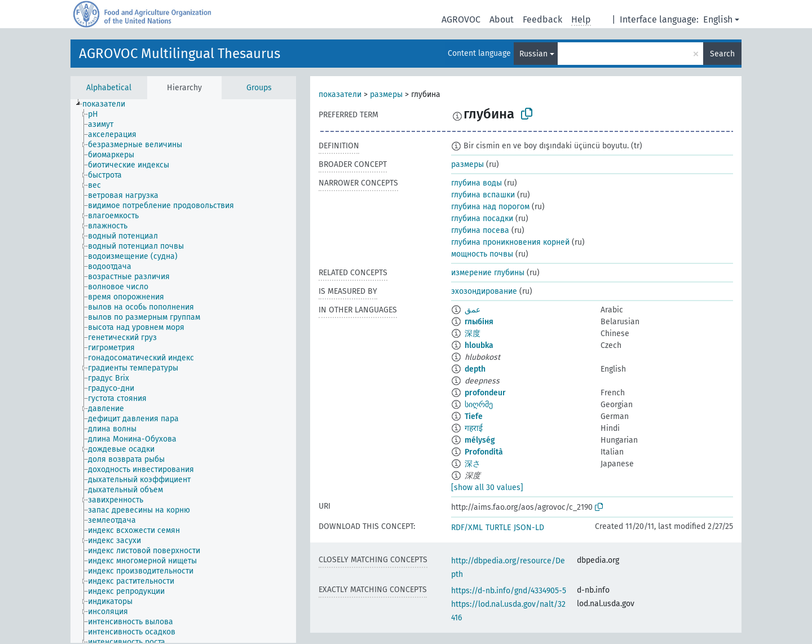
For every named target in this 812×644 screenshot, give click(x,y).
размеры (386, 94)
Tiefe (474, 416)
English (718, 19)
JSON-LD (529, 528)
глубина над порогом (490, 207)
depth (475, 369)
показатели (340, 94)
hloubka (479, 345)
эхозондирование (484, 291)
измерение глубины (488, 273)
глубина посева (480, 230)
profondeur (485, 393)
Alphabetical (109, 88)
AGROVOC (461, 19)
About (502, 19)
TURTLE (498, 528)
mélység (480, 440)
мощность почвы (482, 254)
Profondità (484, 452)
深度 (473, 334)
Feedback (542, 19)
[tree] (183, 371)
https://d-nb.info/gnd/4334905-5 (509, 591)
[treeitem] (109, 104)
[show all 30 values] (487, 488)
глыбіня (479, 322)
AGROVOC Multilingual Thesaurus (180, 54)
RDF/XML (467, 528)
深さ (473, 464)
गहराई (474, 428)
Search (722, 54)
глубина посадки (482, 219)
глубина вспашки (483, 195)
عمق (473, 310)
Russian (533, 54)
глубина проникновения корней (510, 242)
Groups (259, 88)
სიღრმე (479, 405)
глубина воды (476, 183)
